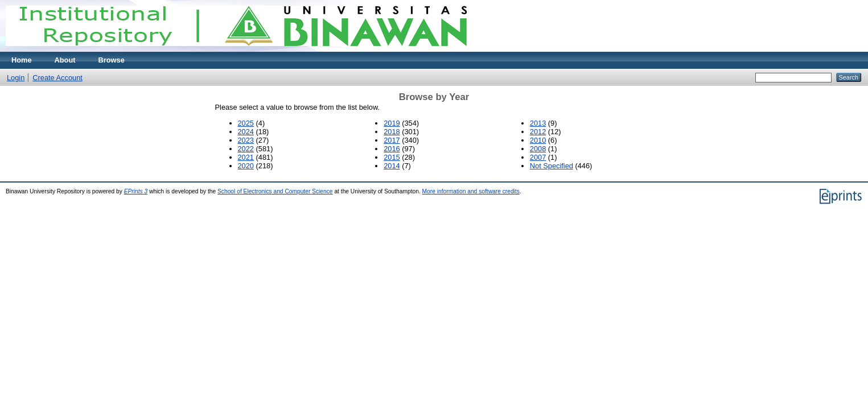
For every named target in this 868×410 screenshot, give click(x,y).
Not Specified (552, 166)
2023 (246, 140)
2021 (246, 157)
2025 (246, 123)
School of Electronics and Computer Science (275, 191)
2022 (246, 149)
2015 (392, 157)
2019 (392, 123)
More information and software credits (471, 191)
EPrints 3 (136, 191)
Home (22, 60)
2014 (392, 166)
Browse (112, 60)
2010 (538, 140)
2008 (538, 149)
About (65, 60)
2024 (246, 132)
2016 (392, 149)
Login (16, 78)
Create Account (57, 78)
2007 (538, 157)
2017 (392, 140)
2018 (392, 132)
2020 (246, 166)
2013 (538, 123)
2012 (538, 132)
